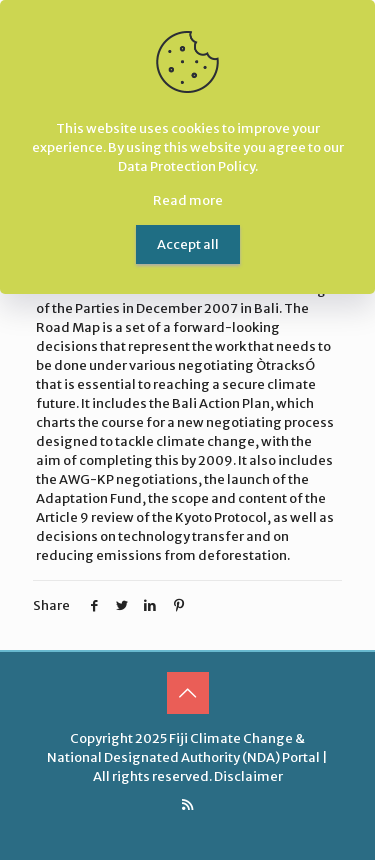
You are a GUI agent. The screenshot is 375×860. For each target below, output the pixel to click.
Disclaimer (248, 776)
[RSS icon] (187, 804)
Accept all (188, 244)
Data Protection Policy (186, 166)
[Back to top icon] (188, 693)
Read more (188, 200)
